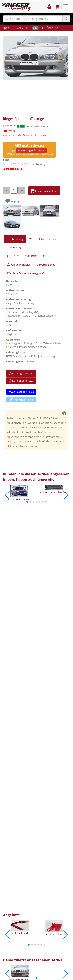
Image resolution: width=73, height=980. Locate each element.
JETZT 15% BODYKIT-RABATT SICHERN (29, 256)
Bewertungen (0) (46, 265)
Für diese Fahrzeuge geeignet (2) (26, 273)
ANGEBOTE (28, 28)
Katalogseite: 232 (21, 374)
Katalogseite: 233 (21, 381)
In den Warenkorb (44, 191)
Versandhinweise (19, 265)
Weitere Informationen (43, 239)
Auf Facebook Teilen (21, 392)
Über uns (52, 28)
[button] (27, 502)
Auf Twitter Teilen (21, 399)
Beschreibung (15, 239)
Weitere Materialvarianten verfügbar (29, 150)
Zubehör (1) (14, 248)
